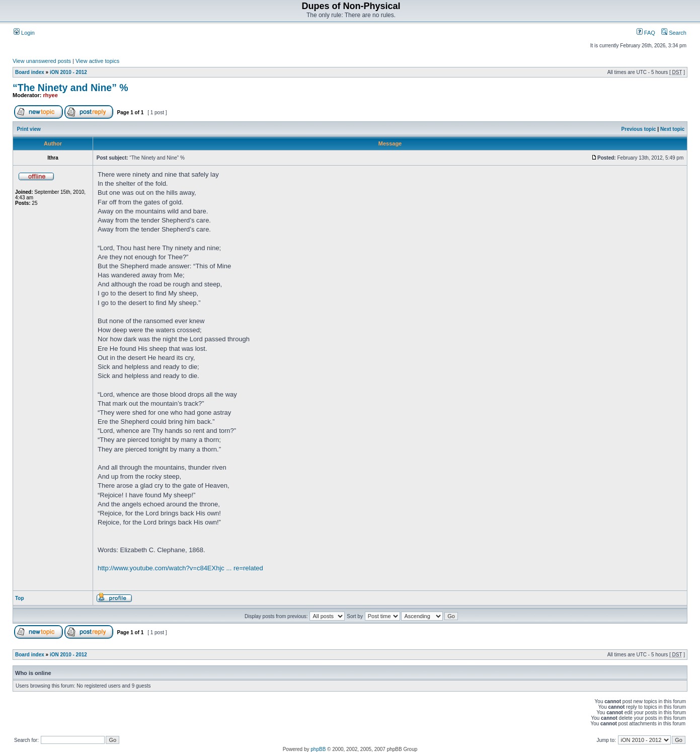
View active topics (97, 61)
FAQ (646, 33)
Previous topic (639, 129)
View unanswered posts (42, 61)
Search (674, 33)
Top (20, 598)
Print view (29, 129)
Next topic (672, 129)
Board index (30, 72)
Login (24, 33)
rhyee (51, 95)
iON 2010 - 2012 (68, 72)
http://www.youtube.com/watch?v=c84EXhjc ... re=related (180, 568)
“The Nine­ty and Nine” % (70, 88)
